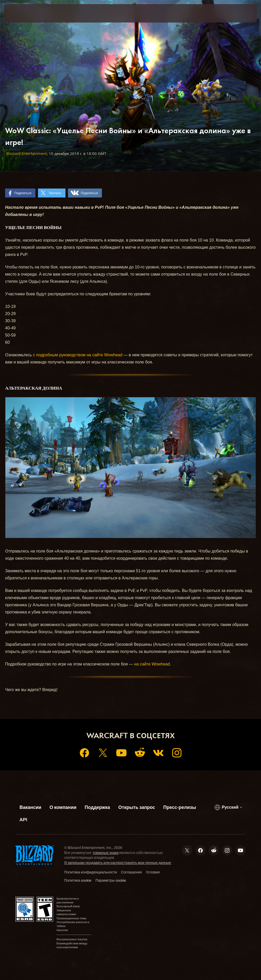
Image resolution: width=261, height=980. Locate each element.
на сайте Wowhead (152, 664)
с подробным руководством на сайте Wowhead (78, 355)
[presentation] (20, 13)
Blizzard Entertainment (27, 154)
